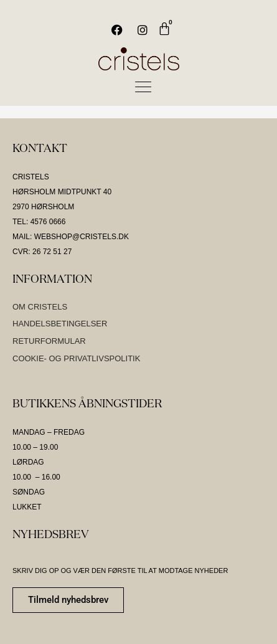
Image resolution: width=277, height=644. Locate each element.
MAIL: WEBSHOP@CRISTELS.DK (71, 237)
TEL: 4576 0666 (39, 222)
